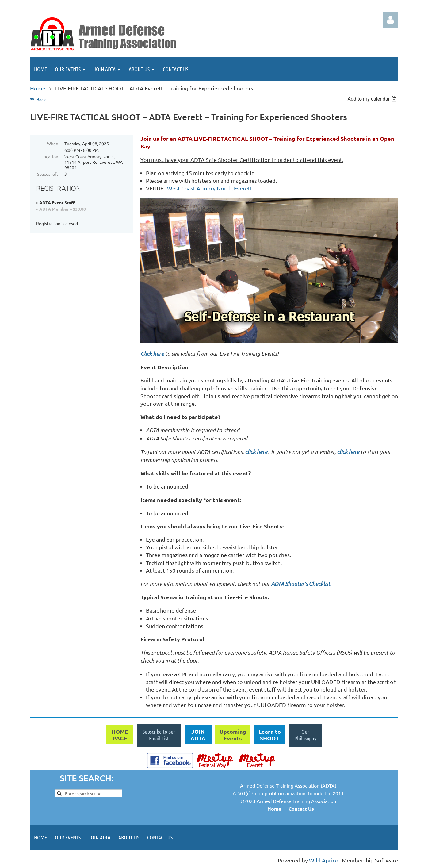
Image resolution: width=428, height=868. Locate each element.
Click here (152, 354)
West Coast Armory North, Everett (210, 188)
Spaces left (48, 174)
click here (256, 452)
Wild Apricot (325, 860)
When (53, 144)
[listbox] (373, 99)
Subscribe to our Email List (159, 735)
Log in (390, 20)
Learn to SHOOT (270, 735)
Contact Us (301, 809)
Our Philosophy (305, 735)
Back (41, 100)
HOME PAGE (120, 735)
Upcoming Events (233, 735)
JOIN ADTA (198, 735)
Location (50, 156)
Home (38, 88)
